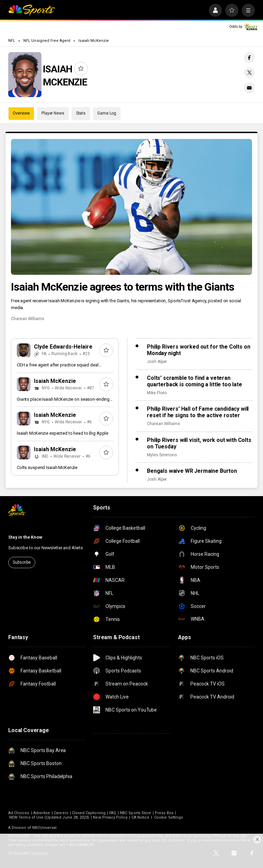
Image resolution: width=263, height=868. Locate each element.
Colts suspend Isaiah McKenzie (47, 467)
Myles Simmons (162, 455)
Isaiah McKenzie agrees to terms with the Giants (123, 287)
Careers (61, 813)
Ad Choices (19, 813)
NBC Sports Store (135, 813)
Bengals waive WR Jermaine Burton (192, 471)
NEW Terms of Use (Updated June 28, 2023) (49, 817)
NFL (12, 41)
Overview (21, 113)
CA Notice (141, 817)
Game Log (107, 113)
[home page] (32, 10)
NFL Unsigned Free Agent (47, 41)
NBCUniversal (45, 828)
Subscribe (22, 562)
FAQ (113, 813)
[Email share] (249, 88)
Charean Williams (28, 319)
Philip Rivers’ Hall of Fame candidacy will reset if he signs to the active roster (198, 412)
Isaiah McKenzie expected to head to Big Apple (62, 433)
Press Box (164, 813)
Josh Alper (157, 362)
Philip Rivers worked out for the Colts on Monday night (198, 350)
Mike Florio (157, 393)
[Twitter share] (249, 73)
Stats (81, 113)
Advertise (42, 813)
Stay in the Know (25, 537)
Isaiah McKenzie (94, 41)
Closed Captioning (89, 813)
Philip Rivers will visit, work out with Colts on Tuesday (199, 443)
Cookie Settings (168, 817)
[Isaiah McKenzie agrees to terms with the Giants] (131, 207)
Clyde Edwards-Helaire (63, 347)
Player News (53, 113)
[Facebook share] (249, 58)
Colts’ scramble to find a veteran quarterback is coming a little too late (195, 381)
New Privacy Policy (110, 817)
